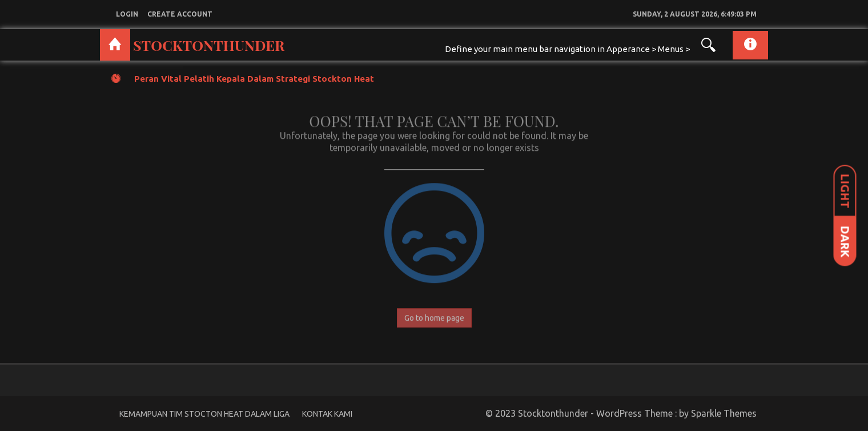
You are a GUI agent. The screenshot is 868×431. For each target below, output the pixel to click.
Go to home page (434, 315)
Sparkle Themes (724, 413)
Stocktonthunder (209, 45)
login (127, 14)
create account (180, 14)
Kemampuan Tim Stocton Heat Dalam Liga (204, 414)
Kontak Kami (327, 414)
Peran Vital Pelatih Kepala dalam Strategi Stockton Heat (254, 79)
